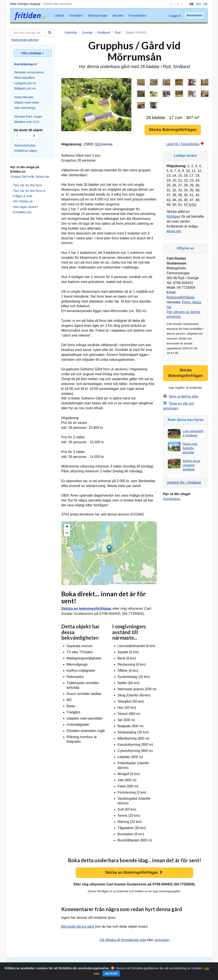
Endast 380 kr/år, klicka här (30, 177)
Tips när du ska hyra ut (29, 191)
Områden (76, 15)
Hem (185, 968)
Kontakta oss (22, 212)
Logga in (175, 16)
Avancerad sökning (25, 40)
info (192, 205)
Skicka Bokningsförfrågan (173, 130)
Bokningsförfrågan (181, 297)
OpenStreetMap (134, 583)
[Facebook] (170, 4)
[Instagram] (174, 4)
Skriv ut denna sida (183, 396)
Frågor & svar (23, 196)
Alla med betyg (25, 108)
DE (206, 4)
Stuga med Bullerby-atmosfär (190, 448)
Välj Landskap (33, 53)
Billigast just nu (25, 88)
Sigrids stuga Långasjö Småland (191, 465)
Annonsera (194, 15)
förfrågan (174, 217)
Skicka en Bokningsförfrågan (134, 872)
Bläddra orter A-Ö (27, 122)
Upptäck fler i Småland (184, 482)
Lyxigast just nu (25, 83)
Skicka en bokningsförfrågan (86, 609)
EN (199, 4)
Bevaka (118, 15)
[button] (109, 549)
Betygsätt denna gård (78, 927)
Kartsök (44, 964)
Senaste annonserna (29, 72)
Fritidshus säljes (26, 151)
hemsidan (162, 940)
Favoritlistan (137, 15)
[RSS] (181, 4)
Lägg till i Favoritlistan (185, 144)
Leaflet (116, 583)
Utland (59, 15)
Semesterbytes (25, 145)
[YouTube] (177, 4)
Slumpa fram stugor (28, 116)
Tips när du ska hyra (27, 185)
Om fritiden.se (23, 201)
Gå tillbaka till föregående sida (123, 940)
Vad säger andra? (26, 207)
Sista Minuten (24, 97)
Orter (67, 964)
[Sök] (50, 33)
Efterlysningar (98, 15)
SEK (98, 144)
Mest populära (24, 77)
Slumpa (56, 964)
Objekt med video (27, 102)
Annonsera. (172, 499)
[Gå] (34, 136)
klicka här (174, 231)
